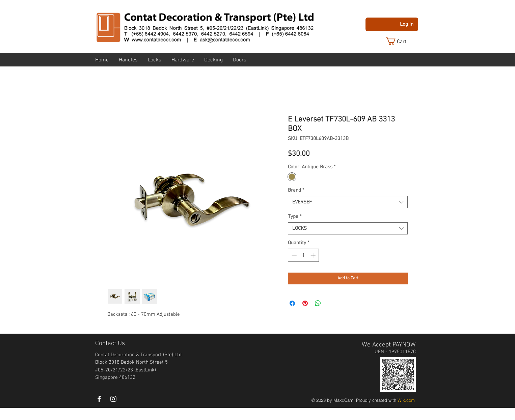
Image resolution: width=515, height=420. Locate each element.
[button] (401, 41)
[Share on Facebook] (292, 303)
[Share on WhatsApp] (318, 303)
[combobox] (348, 202)
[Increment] (314, 255)
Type (295, 217)
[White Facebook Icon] (99, 399)
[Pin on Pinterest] (305, 303)
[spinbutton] (304, 255)
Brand (296, 190)
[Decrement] (293, 255)
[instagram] (113, 399)
